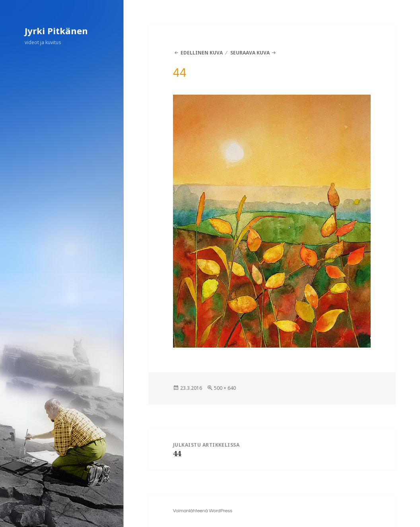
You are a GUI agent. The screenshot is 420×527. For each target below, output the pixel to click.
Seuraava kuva (250, 53)
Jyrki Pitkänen (56, 31)
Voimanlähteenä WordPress (203, 511)
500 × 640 (225, 388)
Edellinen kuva (202, 53)
